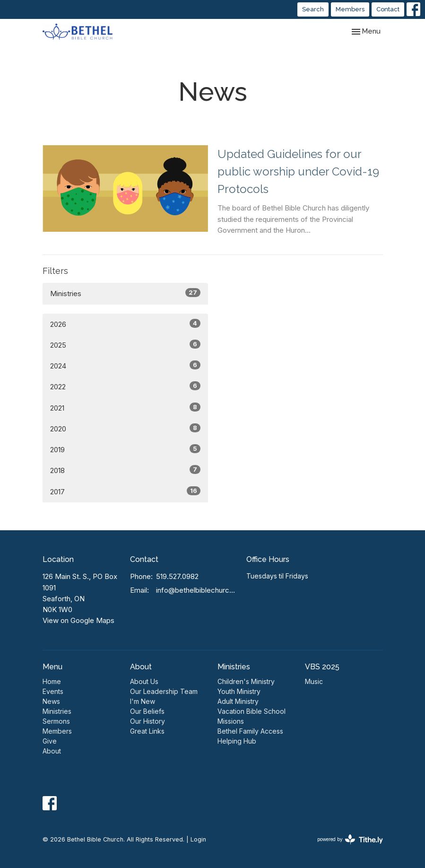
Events (53, 691)
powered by (350, 839)
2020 (125, 428)
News (51, 701)
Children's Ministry (246, 681)
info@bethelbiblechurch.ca (197, 590)
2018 (125, 470)
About (52, 751)
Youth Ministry (239, 691)
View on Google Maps (78, 620)
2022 (125, 386)
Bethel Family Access (250, 731)
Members (350, 9)
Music (314, 681)
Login (198, 839)
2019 (125, 449)
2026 (125, 324)
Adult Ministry (238, 701)
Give (50, 741)
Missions (231, 721)
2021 (125, 408)
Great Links (147, 731)
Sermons (56, 721)
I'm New (143, 701)
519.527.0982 (177, 576)
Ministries (125, 293)
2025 (125, 345)
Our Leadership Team (164, 691)
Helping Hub (237, 741)
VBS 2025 (322, 667)
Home (52, 681)
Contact (388, 9)
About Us (144, 681)
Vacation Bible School (252, 711)
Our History (147, 721)
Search (313, 9)
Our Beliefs (147, 711)
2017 (125, 491)
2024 (125, 365)
